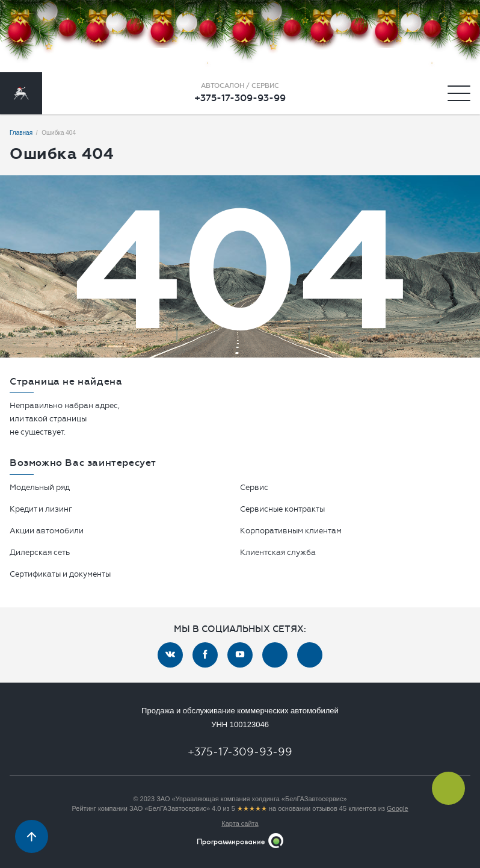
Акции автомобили (47, 531)
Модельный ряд (40, 487)
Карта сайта (240, 823)
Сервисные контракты (282, 509)
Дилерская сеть (40, 552)
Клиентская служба (278, 552)
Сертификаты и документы (60, 574)
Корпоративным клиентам (291, 531)
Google (397, 808)
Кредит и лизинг (41, 509)
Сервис (254, 487)
